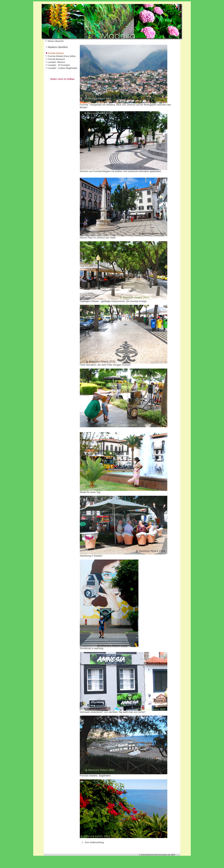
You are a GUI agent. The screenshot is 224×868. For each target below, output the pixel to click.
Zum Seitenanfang (92, 842)
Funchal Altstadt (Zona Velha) (60, 56)
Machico (61, 62)
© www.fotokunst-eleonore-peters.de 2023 (157, 855)
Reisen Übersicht (54, 41)
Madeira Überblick (56, 47)
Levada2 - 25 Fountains (58, 65)
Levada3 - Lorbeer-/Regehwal (60, 68)
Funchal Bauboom (55, 59)
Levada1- (51, 62)
